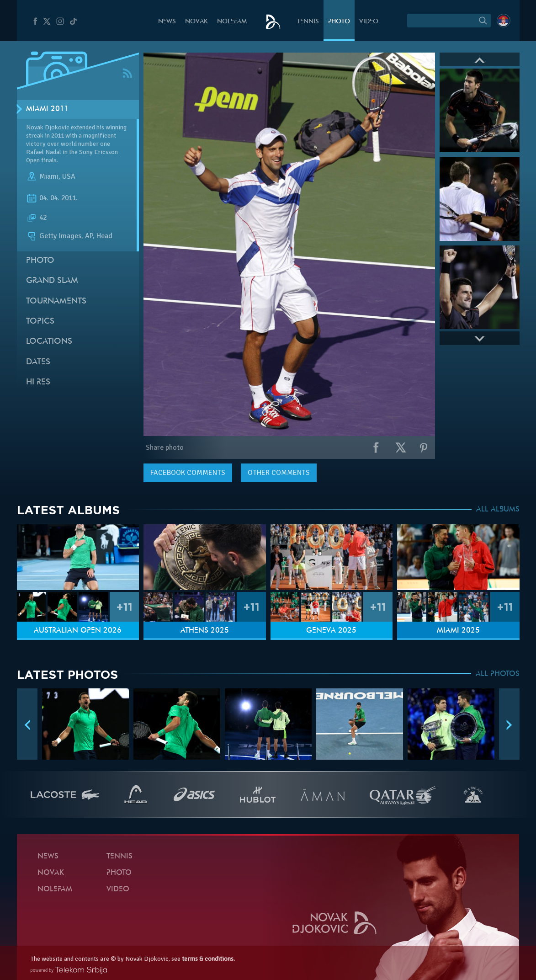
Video (369, 22)
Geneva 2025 (331, 631)
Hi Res (38, 382)
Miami (49, 176)
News (167, 22)
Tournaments (56, 301)
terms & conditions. (208, 959)
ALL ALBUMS (498, 510)
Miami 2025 (458, 631)
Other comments (279, 473)
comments (188, 473)
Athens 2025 (205, 631)
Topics (40, 322)
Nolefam (232, 22)
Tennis (308, 22)
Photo (339, 22)
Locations (49, 342)
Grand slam (52, 281)
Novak (196, 22)
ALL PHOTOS (498, 674)
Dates (38, 362)
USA (69, 176)
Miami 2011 (48, 109)
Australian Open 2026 (78, 631)
